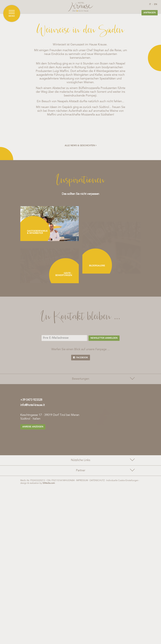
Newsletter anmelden (104, 338)
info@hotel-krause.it (32, 405)
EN (156, 4)
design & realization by (38, 481)
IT (150, 4)
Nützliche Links (102, 457)
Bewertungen (103, 379)
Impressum (82, 478)
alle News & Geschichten (81, 145)
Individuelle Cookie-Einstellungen (122, 478)
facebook (81, 358)
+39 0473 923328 (31, 400)
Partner (105, 468)
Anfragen (150, 13)
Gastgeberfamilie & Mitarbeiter (37, 232)
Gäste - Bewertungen (64, 274)
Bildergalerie (97, 266)
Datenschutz (97, 478)
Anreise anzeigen (33, 427)
